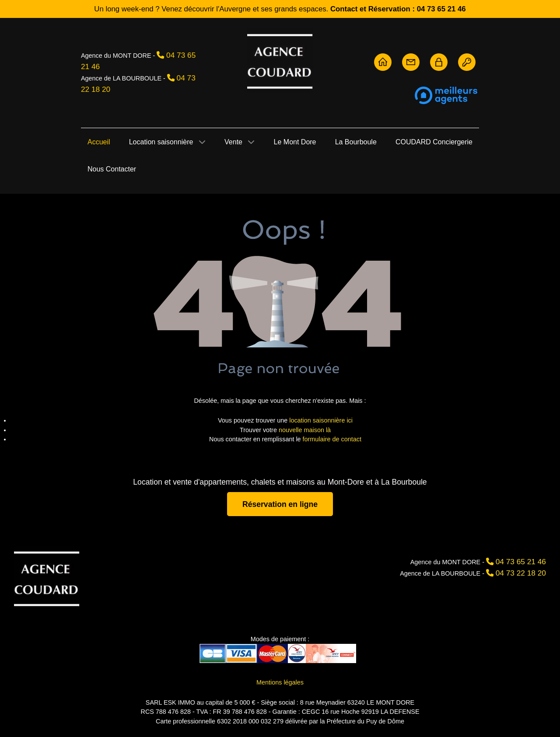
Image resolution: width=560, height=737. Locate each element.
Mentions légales (280, 682)
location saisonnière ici (321, 420)
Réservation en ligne (280, 504)
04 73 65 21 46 (521, 562)
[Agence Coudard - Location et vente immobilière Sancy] (280, 61)
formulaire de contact (332, 439)
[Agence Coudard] (47, 578)
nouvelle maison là (305, 430)
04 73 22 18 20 (521, 573)
